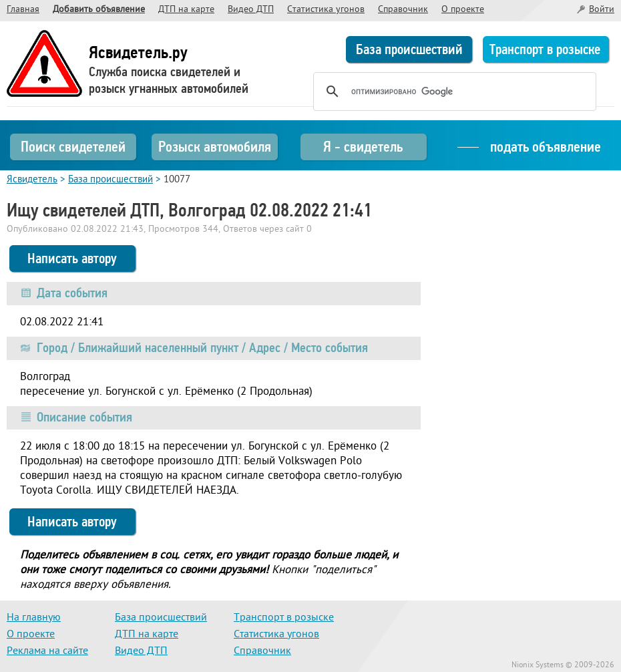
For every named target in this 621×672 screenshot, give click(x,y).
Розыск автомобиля (215, 147)
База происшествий (409, 49)
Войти (602, 10)
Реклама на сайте (47, 651)
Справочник (403, 10)
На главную (34, 618)
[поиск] (453, 92)
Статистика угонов (326, 10)
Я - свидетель (363, 147)
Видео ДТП (251, 10)
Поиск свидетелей (73, 147)
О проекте (463, 10)
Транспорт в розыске (545, 49)
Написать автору (72, 259)
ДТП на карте (186, 10)
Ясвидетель (32, 180)
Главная (23, 10)
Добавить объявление (99, 10)
